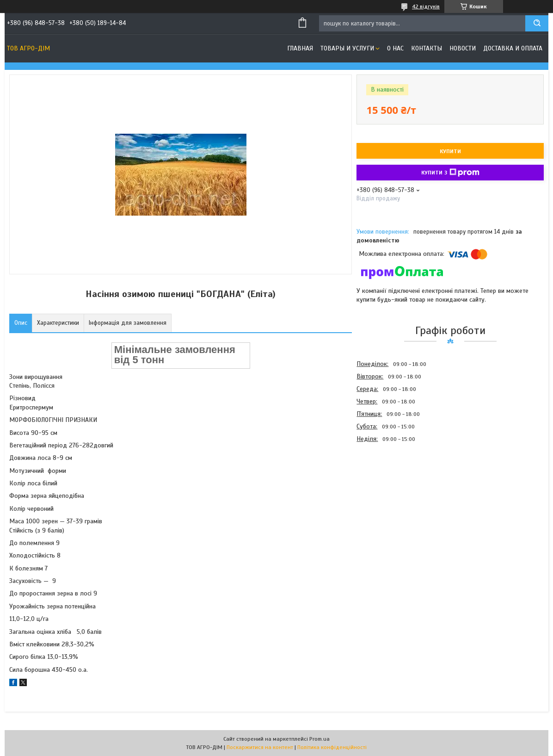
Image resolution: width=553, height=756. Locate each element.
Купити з (450, 173)
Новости (463, 48)
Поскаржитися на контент (260, 747)
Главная (300, 48)
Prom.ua (320, 739)
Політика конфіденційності (332, 747)
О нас (395, 48)
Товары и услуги (347, 48)
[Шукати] (537, 23)
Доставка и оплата (513, 48)
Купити (450, 151)
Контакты (427, 48)
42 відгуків (426, 6)
